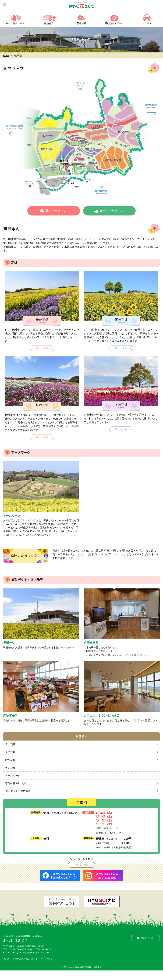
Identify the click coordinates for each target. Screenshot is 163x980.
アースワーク (12, 516)
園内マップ (54, 211)
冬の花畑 (11, 774)
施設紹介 (81, 738)
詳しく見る (42, 348)
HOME (7, 55)
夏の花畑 (11, 756)
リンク (7, 968)
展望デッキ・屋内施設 (18, 800)
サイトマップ (56, 968)
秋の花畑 (11, 765)
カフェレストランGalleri (100, 715)
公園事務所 (91, 643)
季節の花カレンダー (25, 556)
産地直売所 (10, 715)
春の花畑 (11, 748)
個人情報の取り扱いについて (30, 968)
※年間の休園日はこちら (109, 837)
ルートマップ (109, 211)
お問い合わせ (146, 947)
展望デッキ (10, 643)
